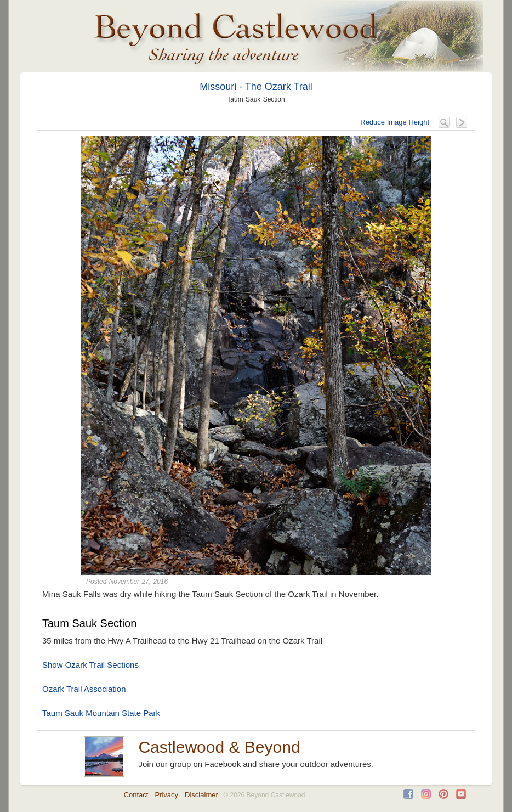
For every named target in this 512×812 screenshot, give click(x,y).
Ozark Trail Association (84, 689)
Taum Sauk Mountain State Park (101, 713)
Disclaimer (201, 795)
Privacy (166, 795)
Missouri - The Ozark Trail (256, 87)
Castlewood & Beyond (219, 747)
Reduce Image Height (395, 122)
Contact (136, 795)
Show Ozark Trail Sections (90, 665)
